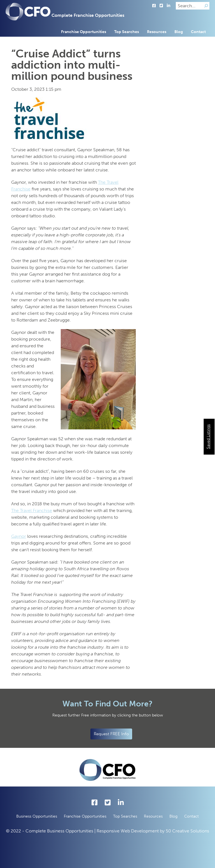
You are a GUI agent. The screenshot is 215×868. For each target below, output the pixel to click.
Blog (179, 32)
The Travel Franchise (32, 510)
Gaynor (19, 536)
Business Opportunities (37, 816)
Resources (157, 32)
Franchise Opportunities (84, 32)
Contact (198, 32)
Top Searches (127, 32)
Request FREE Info (111, 734)
